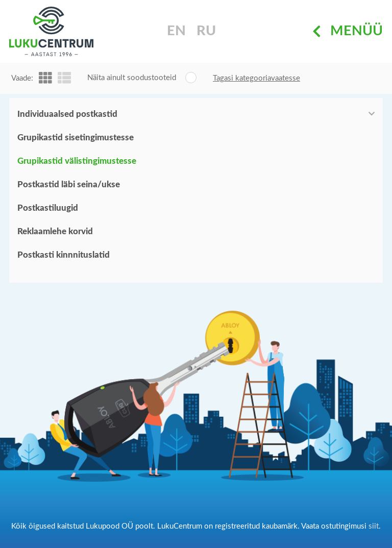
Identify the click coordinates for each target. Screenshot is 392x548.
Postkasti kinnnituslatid (64, 255)
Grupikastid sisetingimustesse (76, 138)
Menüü (348, 31)
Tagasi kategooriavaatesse (256, 78)
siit (374, 526)
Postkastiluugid (48, 208)
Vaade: (22, 78)
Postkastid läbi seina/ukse (69, 184)
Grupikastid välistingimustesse (77, 161)
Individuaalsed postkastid (67, 114)
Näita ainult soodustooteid (132, 78)
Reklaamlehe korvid (55, 231)
